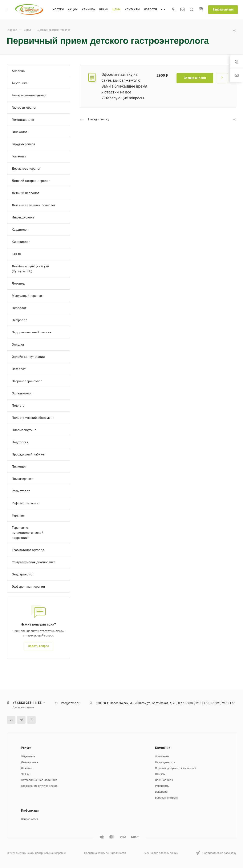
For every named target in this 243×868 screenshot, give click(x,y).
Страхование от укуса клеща (39, 786)
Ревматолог (21, 491)
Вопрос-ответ (30, 819)
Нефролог (19, 320)
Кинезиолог (21, 242)
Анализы (19, 71)
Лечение (27, 768)
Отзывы (160, 774)
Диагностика (29, 762)
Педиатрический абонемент (33, 418)
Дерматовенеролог (26, 169)
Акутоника (20, 83)
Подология (20, 442)
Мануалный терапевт (28, 296)
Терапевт (19, 515)
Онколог (18, 345)
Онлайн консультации (28, 357)
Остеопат (19, 369)
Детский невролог (25, 193)
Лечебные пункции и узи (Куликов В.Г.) (30, 269)
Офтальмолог (22, 393)
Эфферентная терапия (28, 587)
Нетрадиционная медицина (39, 780)
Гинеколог (19, 132)
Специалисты (164, 780)
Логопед (18, 284)
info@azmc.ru (70, 703)
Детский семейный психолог (34, 205)
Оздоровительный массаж (32, 332)
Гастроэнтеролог (24, 108)
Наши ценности (165, 762)
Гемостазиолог (23, 120)
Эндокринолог (23, 574)
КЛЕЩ (17, 254)
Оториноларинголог (27, 381)
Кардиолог (20, 230)
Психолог (19, 467)
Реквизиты (162, 786)
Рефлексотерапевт (26, 503)
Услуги (26, 748)
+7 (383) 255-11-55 (27, 703)
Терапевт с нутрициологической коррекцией (28, 533)
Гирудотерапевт (23, 144)
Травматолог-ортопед (28, 550)
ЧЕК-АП (26, 774)
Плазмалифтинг (24, 430)
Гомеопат (19, 156)
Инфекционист (23, 217)
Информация (31, 811)
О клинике (162, 756)
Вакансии (161, 792)
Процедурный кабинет (29, 454)
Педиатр (18, 406)
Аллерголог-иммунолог (29, 95)
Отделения (28, 756)
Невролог (19, 308)
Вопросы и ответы (167, 798)
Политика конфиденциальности (105, 853)
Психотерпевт (22, 479)
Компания (163, 748)
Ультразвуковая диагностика (34, 562)
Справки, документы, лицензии (176, 768)
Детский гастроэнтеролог (31, 181)
